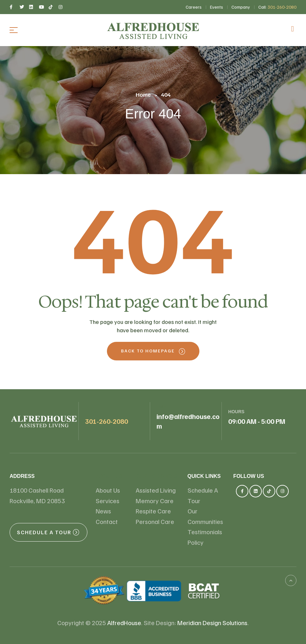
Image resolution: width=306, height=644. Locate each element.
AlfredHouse (124, 623)
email (164, 407)
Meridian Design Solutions (212, 623)
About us (109, 476)
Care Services (157, 476)
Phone (93, 412)
